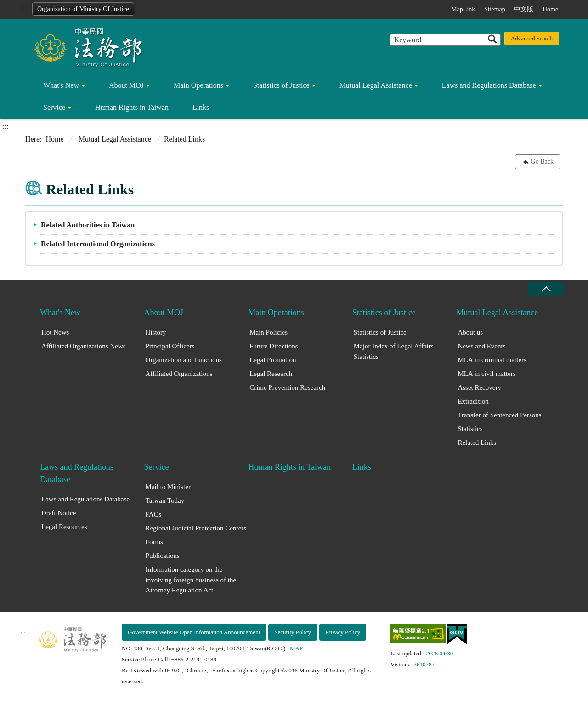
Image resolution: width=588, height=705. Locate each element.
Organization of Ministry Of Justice (83, 9)
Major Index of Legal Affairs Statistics (394, 351)
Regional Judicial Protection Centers (196, 528)
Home (550, 9)
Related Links (477, 443)
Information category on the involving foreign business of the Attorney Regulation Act (191, 580)
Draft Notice (59, 513)
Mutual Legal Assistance (376, 85)
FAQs (154, 514)
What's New (61, 85)
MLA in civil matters (486, 374)
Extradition (473, 401)
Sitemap (495, 9)
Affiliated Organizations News (84, 346)
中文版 (524, 9)
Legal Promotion (273, 360)
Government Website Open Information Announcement (194, 632)
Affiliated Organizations (179, 374)
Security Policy (293, 632)
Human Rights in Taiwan (132, 107)
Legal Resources (64, 527)
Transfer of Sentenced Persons (499, 415)
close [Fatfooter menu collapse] (546, 289)
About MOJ (126, 85)
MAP (296, 648)
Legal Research (271, 374)
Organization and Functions (184, 360)
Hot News (55, 332)
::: (24, 8)
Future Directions (274, 346)
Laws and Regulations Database (489, 85)
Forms (154, 542)
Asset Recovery (479, 387)
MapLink (463, 9)
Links (201, 107)
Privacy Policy (343, 632)
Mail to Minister (168, 487)
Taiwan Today (165, 500)
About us (470, 332)
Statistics (470, 429)
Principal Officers (170, 346)
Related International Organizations (98, 244)
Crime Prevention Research (287, 387)
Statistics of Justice (281, 85)
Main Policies (269, 332)
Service (54, 107)
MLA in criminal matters (492, 360)
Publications (163, 556)
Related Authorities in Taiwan (88, 225)
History (156, 332)
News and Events (481, 346)
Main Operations (198, 85)
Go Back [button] (542, 162)
